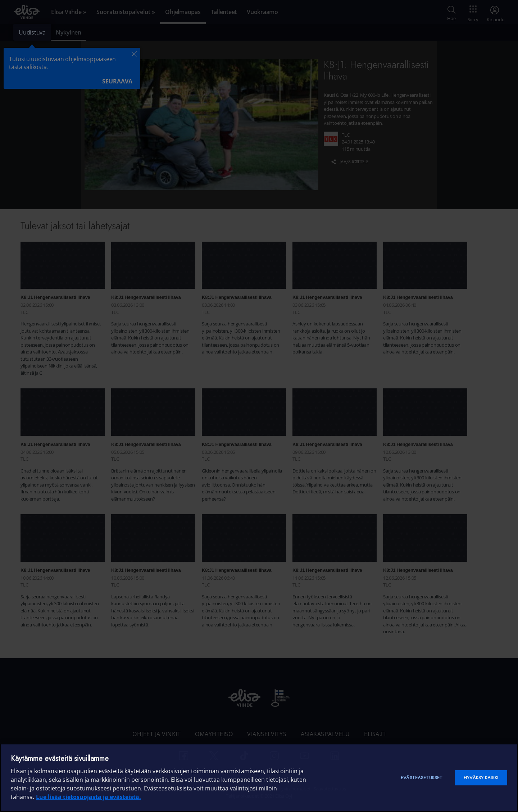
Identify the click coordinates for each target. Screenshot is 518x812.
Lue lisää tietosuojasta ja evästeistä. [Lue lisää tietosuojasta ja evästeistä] (88, 797)
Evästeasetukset (422, 778)
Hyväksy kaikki (481, 778)
